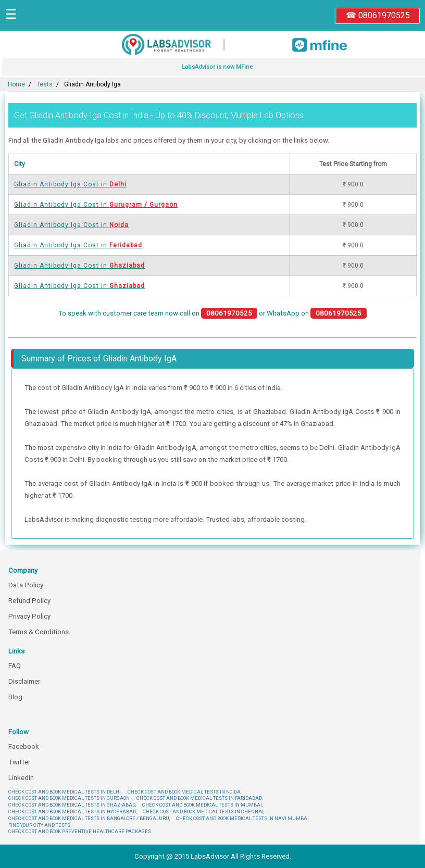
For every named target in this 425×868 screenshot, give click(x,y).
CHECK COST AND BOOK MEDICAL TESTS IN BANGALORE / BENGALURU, (89, 818)
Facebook (24, 746)
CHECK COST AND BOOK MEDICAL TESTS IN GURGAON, (69, 798)
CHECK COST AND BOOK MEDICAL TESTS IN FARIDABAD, (199, 798)
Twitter (19, 762)
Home (16, 84)
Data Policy (26, 585)
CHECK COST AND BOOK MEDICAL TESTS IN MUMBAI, (202, 805)
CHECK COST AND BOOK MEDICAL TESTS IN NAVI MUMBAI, (243, 818)
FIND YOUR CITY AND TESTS (39, 825)
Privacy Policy (29, 616)
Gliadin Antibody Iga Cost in (70, 184)
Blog (15, 697)
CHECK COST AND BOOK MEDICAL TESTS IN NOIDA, (184, 792)
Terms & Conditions (39, 632)
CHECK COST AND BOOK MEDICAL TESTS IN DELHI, (65, 792)
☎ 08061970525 (378, 15)
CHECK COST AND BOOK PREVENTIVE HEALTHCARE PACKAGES (80, 831)
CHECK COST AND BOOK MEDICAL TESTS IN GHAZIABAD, (72, 805)
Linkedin (21, 778)
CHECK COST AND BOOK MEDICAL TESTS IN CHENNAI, (203, 812)
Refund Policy (29, 601)
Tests (45, 84)
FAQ (15, 666)
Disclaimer (24, 681)
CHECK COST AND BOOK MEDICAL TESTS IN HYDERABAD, (72, 812)
